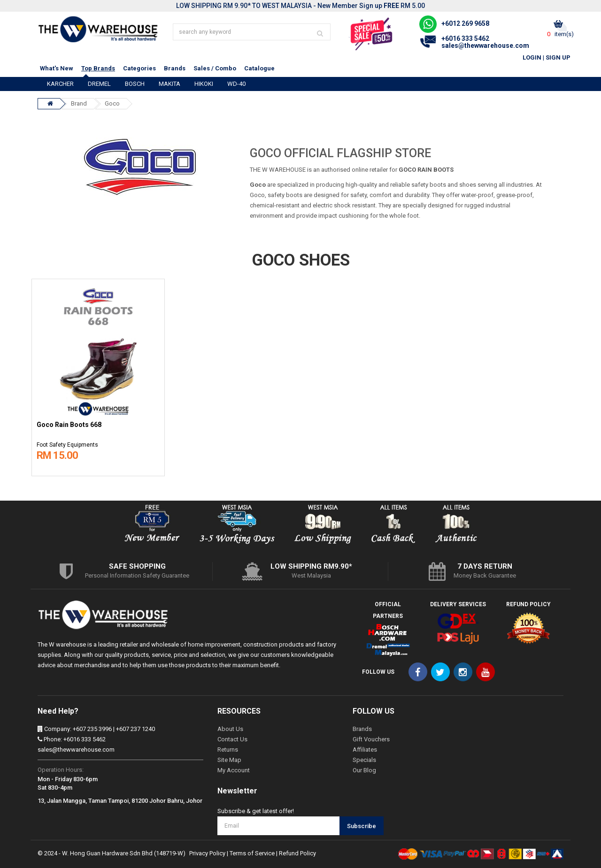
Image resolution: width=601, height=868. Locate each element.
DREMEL (99, 84)
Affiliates (365, 750)
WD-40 (236, 84)
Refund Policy (297, 853)
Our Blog (364, 770)
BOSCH (135, 84)
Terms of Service (252, 853)
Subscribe (362, 826)
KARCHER (60, 84)
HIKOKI (204, 84)
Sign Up (558, 57)
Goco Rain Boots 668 (69, 425)
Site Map (229, 760)
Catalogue (259, 68)
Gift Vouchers (371, 739)
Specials (364, 760)
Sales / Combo (215, 68)
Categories (139, 68)
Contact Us (232, 739)
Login (532, 57)
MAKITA (170, 84)
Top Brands (98, 68)
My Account (234, 770)
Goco (112, 103)
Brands (175, 68)
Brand (79, 103)
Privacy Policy (207, 853)
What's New (57, 68)
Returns (228, 750)
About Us (230, 729)
